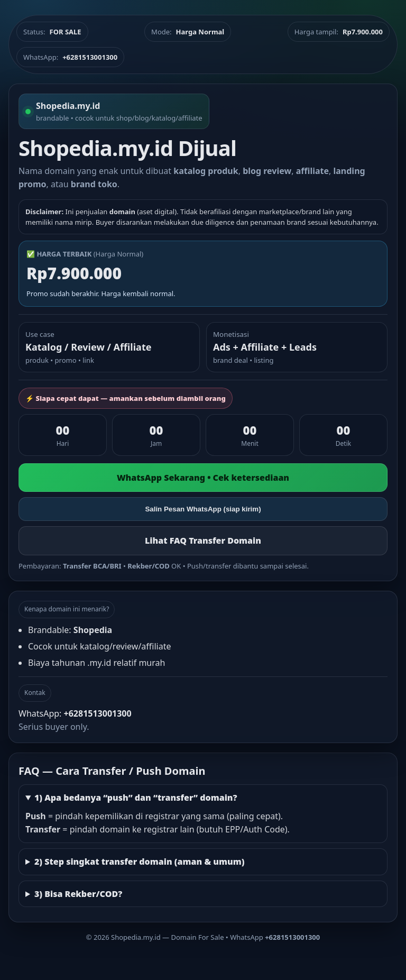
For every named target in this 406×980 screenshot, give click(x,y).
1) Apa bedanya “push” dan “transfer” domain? (136, 798)
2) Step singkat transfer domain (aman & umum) (140, 862)
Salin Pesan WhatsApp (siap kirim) (203, 509)
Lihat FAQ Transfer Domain (203, 541)
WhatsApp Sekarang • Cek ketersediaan (203, 478)
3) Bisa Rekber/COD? (78, 894)
